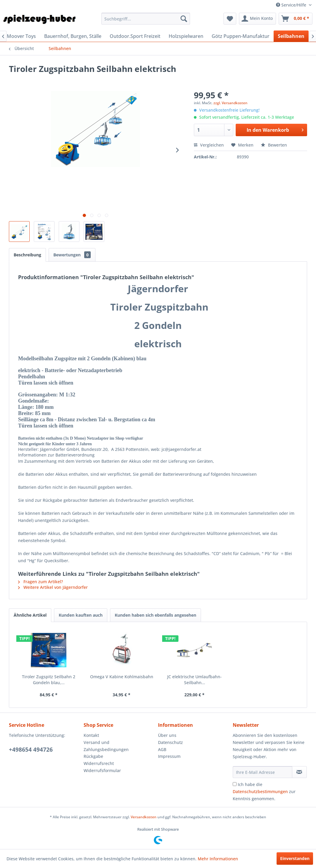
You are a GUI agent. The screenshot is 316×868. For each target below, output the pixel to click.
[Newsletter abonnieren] (299, 772)
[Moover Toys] (21, 36)
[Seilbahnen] (291, 36)
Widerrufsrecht (99, 763)
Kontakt (91, 735)
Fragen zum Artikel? (40, 582)
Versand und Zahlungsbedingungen (106, 746)
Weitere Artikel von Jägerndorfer (53, 587)
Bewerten (274, 145)
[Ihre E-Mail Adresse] (262, 772)
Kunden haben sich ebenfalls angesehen (155, 615)
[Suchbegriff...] (146, 19)
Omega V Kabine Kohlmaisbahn (122, 677)
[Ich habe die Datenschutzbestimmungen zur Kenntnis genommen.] (235, 784)
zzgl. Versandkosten (230, 103)
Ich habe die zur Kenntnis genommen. (264, 791)
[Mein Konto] (257, 19)
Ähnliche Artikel (30, 615)
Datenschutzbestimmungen (260, 791)
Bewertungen (72, 255)
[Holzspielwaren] (186, 36)
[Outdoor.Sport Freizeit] (135, 36)
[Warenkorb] (296, 19)
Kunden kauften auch (81, 615)
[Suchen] (184, 19)
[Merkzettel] (230, 19)
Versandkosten (144, 817)
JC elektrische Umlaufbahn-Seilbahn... (194, 680)
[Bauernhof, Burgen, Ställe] (73, 36)
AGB (162, 749)
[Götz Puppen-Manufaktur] (241, 36)
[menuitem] (146, 19)
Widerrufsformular (102, 770)
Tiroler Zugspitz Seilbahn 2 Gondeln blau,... (49, 680)
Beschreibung (27, 255)
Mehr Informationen (218, 859)
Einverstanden (295, 858)
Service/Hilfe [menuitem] (292, 5)
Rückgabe (93, 756)
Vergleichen (209, 145)
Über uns (167, 735)
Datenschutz (170, 742)
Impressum (169, 756)
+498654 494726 (31, 750)
